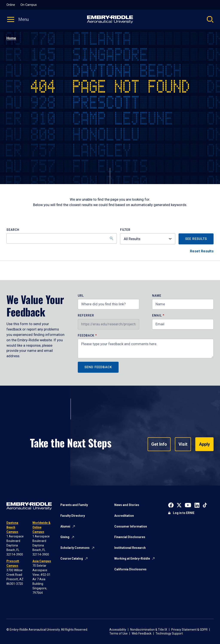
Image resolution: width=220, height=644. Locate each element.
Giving (65, 537)
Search (13, 230)
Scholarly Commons (75, 548)
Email (157, 316)
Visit (183, 444)
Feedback (86, 336)
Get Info (159, 444)
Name (157, 296)
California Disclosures (130, 569)
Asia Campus (42, 561)
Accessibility (118, 630)
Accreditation (124, 516)
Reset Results (202, 251)
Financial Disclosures (130, 537)
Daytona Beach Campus (12, 527)
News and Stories (127, 505)
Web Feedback (142, 633)
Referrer (86, 316)
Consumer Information (131, 526)
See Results (196, 239)
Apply (204, 444)
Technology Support (169, 633)
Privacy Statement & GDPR (189, 630)
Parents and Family (74, 505)
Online (11, 5)
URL (81, 296)
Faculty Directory (73, 516)
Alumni (65, 526)
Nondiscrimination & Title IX (149, 630)
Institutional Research (130, 548)
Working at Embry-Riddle (132, 559)
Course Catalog (72, 559)
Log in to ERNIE (184, 513)
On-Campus (29, 5)
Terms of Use (118, 633)
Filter (125, 230)
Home (11, 38)
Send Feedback (98, 367)
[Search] (62, 238)
